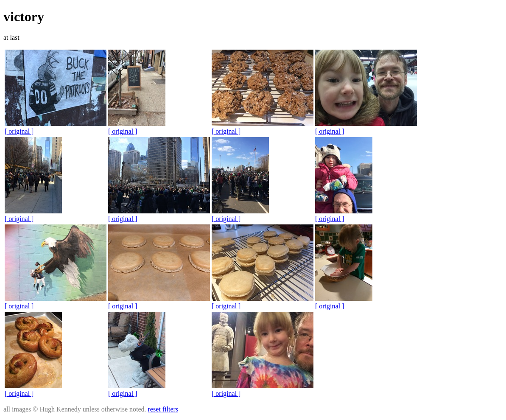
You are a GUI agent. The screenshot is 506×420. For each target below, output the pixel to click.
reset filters (163, 409)
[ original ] (19, 131)
